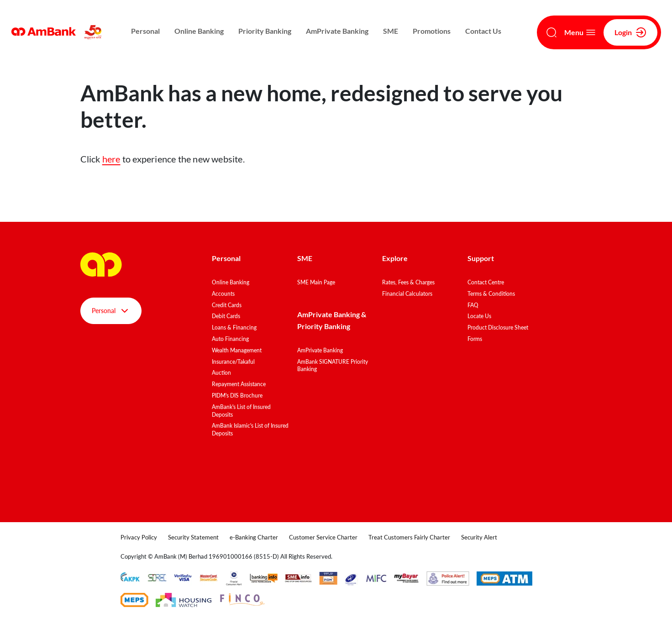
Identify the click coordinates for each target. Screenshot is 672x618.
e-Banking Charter (254, 537)
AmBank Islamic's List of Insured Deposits (250, 429)
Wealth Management (237, 350)
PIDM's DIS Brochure (237, 395)
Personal (145, 31)
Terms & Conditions (491, 294)
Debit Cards (226, 316)
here (111, 159)
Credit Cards (227, 305)
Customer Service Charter (323, 537)
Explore (395, 258)
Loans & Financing (234, 327)
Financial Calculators (407, 294)
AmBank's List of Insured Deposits (241, 411)
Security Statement (193, 537)
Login (630, 32)
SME (391, 31)
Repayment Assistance (239, 384)
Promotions (432, 31)
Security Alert (479, 537)
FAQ (473, 305)
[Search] (551, 32)
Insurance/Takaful (233, 362)
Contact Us (483, 31)
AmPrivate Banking (337, 31)
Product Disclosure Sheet (498, 327)
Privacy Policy (139, 537)
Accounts (223, 294)
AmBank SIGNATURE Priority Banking (333, 366)
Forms (475, 339)
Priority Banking (265, 31)
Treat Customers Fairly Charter (409, 537)
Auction (221, 373)
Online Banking (199, 31)
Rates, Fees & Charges (408, 282)
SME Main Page (316, 282)
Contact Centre (486, 282)
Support (481, 258)
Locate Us (479, 316)
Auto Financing (230, 339)
